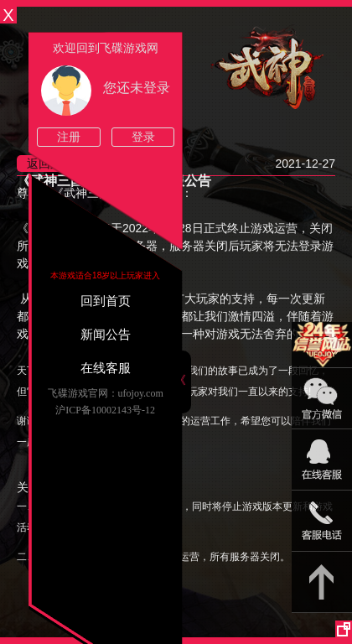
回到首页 (106, 301)
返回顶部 (322, 582)
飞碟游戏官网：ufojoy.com (106, 393)
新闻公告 (106, 335)
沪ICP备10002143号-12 (105, 410)
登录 (143, 137)
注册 (69, 137)
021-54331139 (322, 521)
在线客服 (106, 368)
